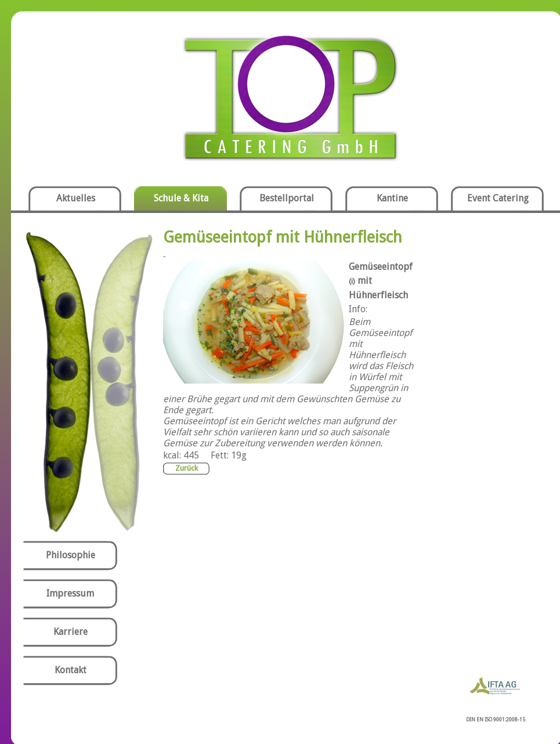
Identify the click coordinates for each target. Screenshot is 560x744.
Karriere (71, 632)
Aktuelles (76, 198)
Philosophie (71, 555)
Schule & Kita (181, 198)
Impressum (70, 593)
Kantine (392, 198)
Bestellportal (287, 198)
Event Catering (498, 198)
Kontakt (71, 670)
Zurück (187, 468)
